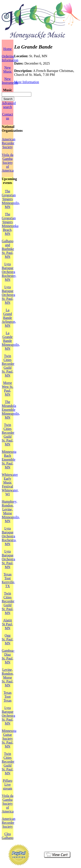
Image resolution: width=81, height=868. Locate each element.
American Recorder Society (9, 143)
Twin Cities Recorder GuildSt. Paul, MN (8, 366)
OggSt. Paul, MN (8, 639)
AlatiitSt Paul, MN (8, 624)
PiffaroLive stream (8, 784)
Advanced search (9, 105)
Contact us (8, 116)
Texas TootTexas (7, 697)
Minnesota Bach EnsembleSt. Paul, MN (9, 459)
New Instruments (10, 81)
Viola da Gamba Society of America (8, 163)
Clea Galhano (8, 836)
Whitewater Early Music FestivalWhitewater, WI (10, 484)
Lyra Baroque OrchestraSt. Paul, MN (8, 295)
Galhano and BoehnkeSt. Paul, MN (8, 249)
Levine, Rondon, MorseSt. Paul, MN (8, 677)
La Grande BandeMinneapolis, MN (11, 341)
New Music (8, 69)
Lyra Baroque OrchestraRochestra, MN (9, 536)
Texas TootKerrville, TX (8, 580)
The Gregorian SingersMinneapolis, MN (11, 199)
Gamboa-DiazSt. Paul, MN (8, 656)
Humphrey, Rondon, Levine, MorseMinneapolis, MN (11, 511)
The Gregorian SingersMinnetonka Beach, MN (10, 224)
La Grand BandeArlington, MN (9, 318)
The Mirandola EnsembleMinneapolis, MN (11, 410)
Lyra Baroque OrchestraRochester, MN (9, 272)
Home (7, 49)
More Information (26, 82)
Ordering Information (10, 58)
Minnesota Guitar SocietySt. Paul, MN (9, 739)
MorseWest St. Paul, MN (7, 389)
